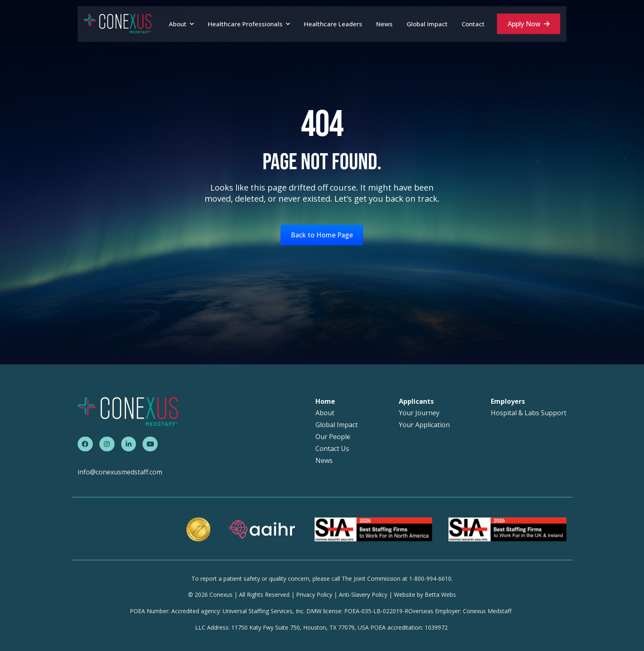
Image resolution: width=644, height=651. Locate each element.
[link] (118, 23)
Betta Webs (440, 595)
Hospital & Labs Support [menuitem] (529, 413)
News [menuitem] (324, 461)
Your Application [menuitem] (424, 425)
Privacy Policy (314, 595)
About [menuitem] (325, 413)
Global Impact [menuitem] (337, 425)
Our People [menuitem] (333, 437)
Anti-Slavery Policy (363, 595)
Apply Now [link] (529, 24)
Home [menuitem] (325, 401)
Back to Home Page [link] (322, 235)
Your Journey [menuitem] (419, 413)
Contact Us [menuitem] (332, 449)
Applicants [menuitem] (416, 401)
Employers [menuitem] (508, 401)
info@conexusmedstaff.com (120, 472)
